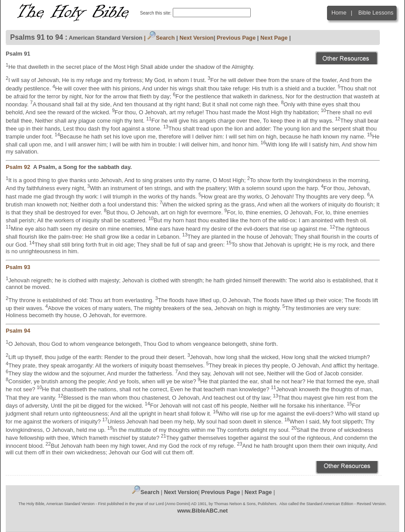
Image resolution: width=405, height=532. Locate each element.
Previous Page (236, 38)
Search (161, 38)
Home (339, 13)
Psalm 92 (19, 167)
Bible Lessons (376, 13)
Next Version (197, 38)
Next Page (274, 38)
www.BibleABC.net (202, 511)
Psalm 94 (19, 331)
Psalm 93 (19, 267)
